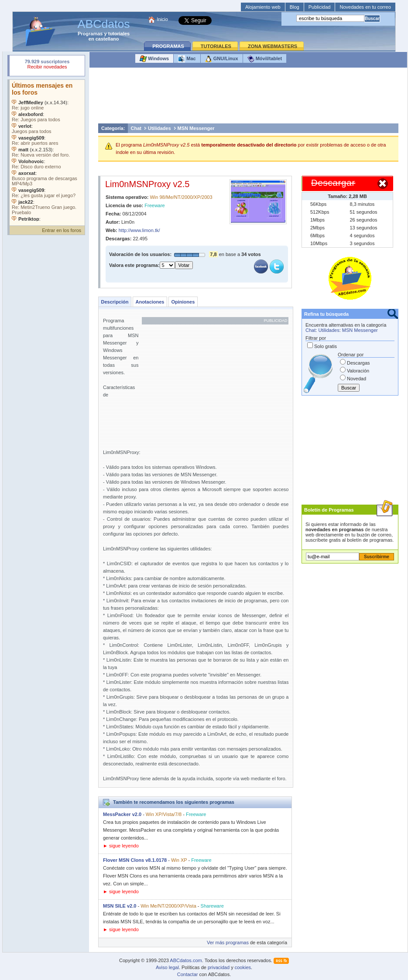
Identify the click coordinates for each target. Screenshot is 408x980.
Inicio (162, 19)
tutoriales (119, 34)
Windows (154, 59)
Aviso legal (167, 967)
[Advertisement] (248, 98)
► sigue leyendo (121, 846)
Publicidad (320, 7)
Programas (90, 34)
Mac (187, 59)
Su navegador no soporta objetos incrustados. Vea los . (47, 150)
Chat (136, 128)
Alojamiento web (263, 7)
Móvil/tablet (265, 59)
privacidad (219, 967)
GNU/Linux (222, 59)
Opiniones (183, 302)
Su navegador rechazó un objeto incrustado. (47, 65)
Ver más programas (228, 942)
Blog (295, 7)
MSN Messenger (196, 128)
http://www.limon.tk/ (139, 230)
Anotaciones (150, 302)
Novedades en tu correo (365, 7)
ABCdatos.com (186, 960)
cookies (243, 967)
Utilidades (159, 128)
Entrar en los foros (62, 230)
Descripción (115, 302)
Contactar (188, 974)
